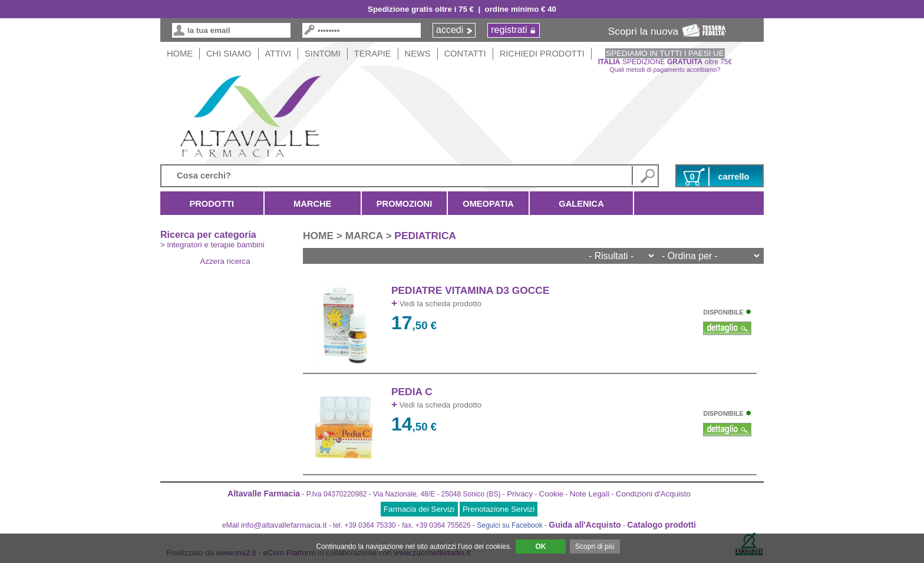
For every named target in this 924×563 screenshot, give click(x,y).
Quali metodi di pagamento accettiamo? (665, 69)
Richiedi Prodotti (542, 54)
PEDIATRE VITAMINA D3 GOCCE (470, 290)
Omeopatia (488, 204)
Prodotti (212, 204)
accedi (450, 30)
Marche (313, 204)
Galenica (581, 204)
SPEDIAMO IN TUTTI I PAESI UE (665, 53)
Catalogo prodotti (661, 525)
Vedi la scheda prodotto (436, 304)
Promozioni (404, 204)
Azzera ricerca (225, 261)
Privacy (520, 494)
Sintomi (323, 54)
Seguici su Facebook (509, 525)
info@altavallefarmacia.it (284, 525)
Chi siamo (229, 54)
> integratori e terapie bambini (212, 245)
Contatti (465, 54)
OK (540, 547)
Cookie (552, 494)
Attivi (278, 54)
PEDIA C (412, 392)
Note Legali (590, 494)
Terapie (373, 54)
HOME (180, 54)
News (418, 54)
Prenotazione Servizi (499, 509)
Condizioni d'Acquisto (653, 494)
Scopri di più (595, 547)
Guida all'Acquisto (585, 525)
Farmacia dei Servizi (419, 509)
